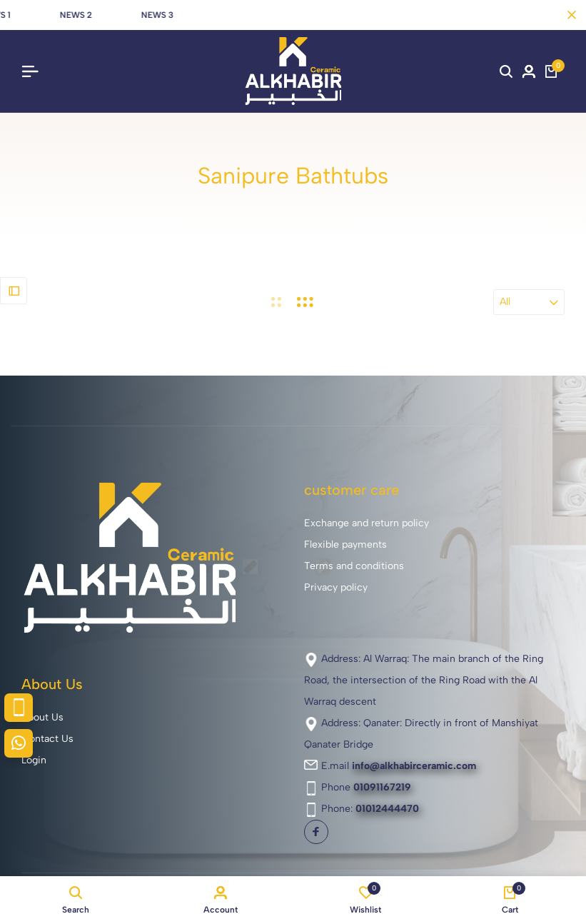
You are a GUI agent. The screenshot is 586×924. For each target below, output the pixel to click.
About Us (42, 717)
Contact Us (47, 739)
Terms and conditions (354, 566)
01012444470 (387, 809)
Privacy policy (336, 587)
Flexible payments (345, 544)
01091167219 (382, 787)
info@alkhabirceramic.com (414, 766)
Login (34, 760)
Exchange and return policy (367, 523)
